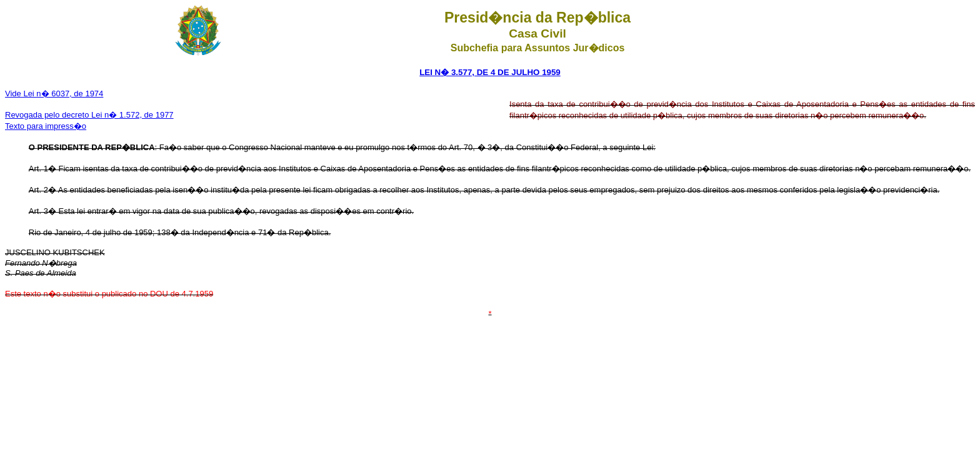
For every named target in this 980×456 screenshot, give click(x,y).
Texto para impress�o (46, 126)
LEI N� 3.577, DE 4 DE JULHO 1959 (490, 72)
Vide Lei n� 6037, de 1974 (54, 94)
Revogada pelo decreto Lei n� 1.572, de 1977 (89, 115)
